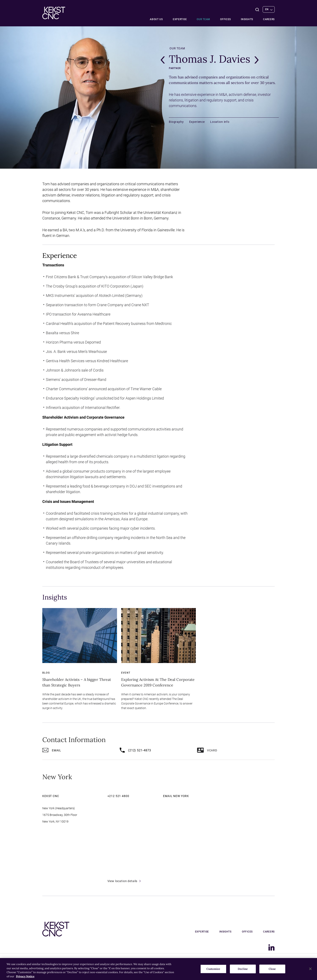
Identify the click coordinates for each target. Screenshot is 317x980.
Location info (220, 122)
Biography (176, 122)
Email (52, 751)
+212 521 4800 (118, 796)
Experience (197, 122)
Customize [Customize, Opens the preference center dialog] (213, 972)
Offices (226, 19)
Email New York (176, 796)
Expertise (180, 19)
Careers (269, 19)
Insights (247, 19)
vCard (207, 751)
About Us (156, 19)
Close (272, 972)
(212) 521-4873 (135, 751)
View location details (124, 881)
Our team (203, 19)
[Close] (310, 972)
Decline (243, 972)
